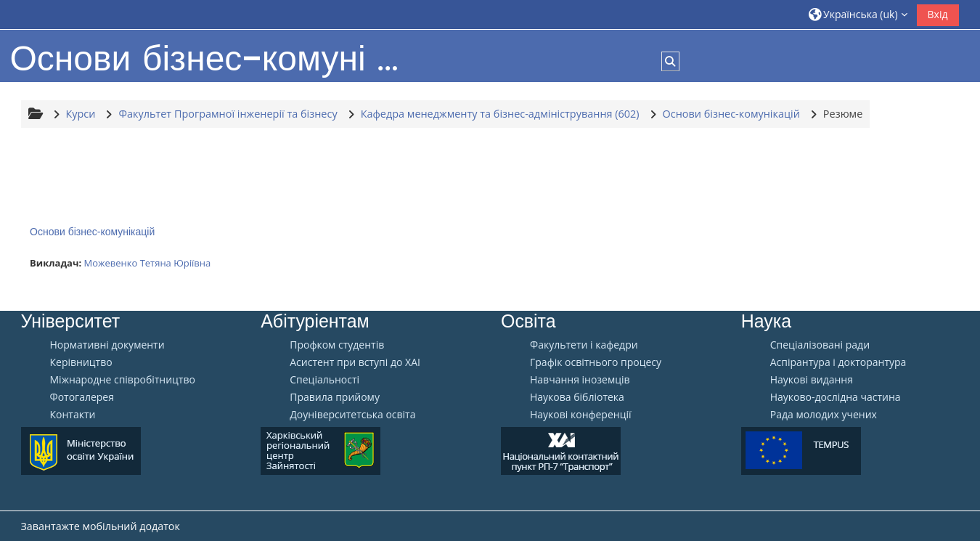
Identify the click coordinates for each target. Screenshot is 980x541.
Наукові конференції (581, 415)
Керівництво (81, 362)
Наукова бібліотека (577, 397)
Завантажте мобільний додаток (101, 526)
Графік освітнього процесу (596, 362)
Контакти (73, 415)
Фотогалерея (82, 397)
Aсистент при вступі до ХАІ (355, 362)
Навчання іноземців (580, 380)
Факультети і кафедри (584, 345)
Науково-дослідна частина (836, 397)
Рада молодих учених (824, 415)
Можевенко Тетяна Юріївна (147, 263)
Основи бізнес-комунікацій (92, 232)
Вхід (938, 14)
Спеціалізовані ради (820, 345)
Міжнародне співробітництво (123, 380)
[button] (858, 14)
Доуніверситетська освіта (352, 415)
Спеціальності (324, 380)
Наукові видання (812, 380)
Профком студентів (337, 345)
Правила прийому (335, 397)
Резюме (843, 114)
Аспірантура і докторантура (838, 362)
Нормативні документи (107, 345)
